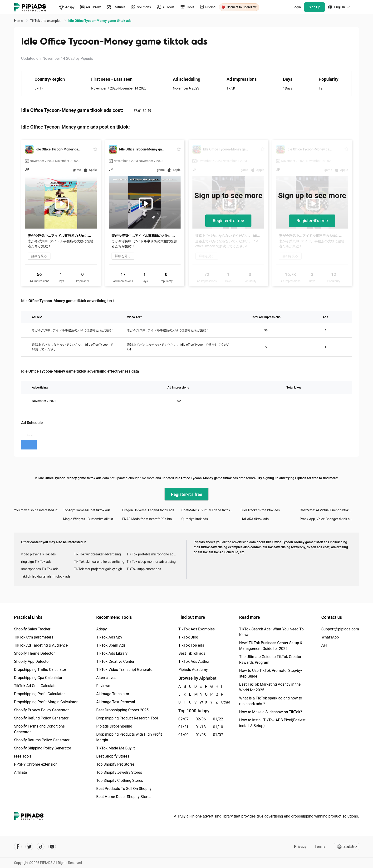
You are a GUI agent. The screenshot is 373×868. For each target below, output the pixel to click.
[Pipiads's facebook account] (18, 847)
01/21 (184, 727)
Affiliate (20, 772)
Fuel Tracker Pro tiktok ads (260, 510)
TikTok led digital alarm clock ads (46, 576)
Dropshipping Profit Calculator (39, 694)
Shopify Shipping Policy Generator (43, 748)
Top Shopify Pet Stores (115, 764)
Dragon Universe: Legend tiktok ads (148, 510)
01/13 (201, 727)
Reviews (103, 686)
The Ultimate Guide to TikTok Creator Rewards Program (270, 660)
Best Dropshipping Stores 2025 (122, 710)
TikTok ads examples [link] (46, 21)
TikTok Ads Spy (109, 637)
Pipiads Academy (193, 670)
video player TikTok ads (38, 554)
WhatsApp (330, 637)
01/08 (201, 735)
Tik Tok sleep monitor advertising (151, 562)
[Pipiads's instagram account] (52, 847)
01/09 (184, 735)
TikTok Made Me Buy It (115, 748)
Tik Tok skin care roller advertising (99, 562)
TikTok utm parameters (34, 637)
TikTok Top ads (191, 645)
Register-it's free (228, 221)
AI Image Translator (113, 694)
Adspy (101, 629)
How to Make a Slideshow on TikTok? (270, 712)
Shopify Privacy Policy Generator (41, 710)
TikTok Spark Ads (111, 645)
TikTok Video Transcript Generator (125, 670)
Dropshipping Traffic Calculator (40, 670)
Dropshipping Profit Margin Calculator (46, 702)
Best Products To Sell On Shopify (124, 789)
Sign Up (314, 7)
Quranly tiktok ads (194, 519)
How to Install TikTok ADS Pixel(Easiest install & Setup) (272, 723)
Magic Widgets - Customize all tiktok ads (93, 519)
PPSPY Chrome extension (36, 764)
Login (297, 7)
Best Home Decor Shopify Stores (124, 797)
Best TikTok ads (192, 653)
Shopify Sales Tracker (32, 629)
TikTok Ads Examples (197, 629)
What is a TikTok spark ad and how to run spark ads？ (271, 701)
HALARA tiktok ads (255, 519)
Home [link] (19, 21)
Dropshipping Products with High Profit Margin (129, 737)
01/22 (218, 719)
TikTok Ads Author (194, 661)
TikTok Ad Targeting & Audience (41, 645)
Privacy (300, 846)
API (324, 645)
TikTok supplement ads (144, 569)
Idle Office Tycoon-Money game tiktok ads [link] (100, 21)
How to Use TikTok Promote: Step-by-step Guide (270, 673)
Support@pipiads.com (340, 629)
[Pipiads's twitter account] (29, 847)
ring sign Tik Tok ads (36, 562)
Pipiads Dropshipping (114, 726)
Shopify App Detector (32, 661)
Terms (320, 846)
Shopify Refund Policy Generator (41, 718)
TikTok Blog (188, 637)
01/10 (218, 727)
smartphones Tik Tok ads (40, 569)
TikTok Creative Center (115, 661)
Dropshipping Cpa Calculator (38, 678)
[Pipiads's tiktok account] (41, 847)
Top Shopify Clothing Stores (120, 781)
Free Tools (23, 756)
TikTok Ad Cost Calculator (36, 686)
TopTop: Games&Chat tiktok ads (87, 510)
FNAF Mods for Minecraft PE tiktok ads (151, 519)
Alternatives (106, 678)
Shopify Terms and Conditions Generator (39, 729)
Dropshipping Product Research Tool (127, 718)
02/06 (201, 719)
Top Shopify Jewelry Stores (119, 772)
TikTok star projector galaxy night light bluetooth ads (100, 569)
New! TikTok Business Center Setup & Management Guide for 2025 (271, 646)
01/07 (218, 735)
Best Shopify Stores (113, 756)
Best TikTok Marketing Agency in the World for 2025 (270, 687)
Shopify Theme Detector (34, 653)
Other (221, 702)
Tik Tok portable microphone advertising (153, 554)
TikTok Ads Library (112, 653)
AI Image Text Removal (115, 702)
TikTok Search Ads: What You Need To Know (271, 632)
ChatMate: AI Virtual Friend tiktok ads (209, 510)
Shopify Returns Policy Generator (42, 740)
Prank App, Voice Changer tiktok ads (326, 519)
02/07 (184, 719)
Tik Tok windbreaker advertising (97, 554)
